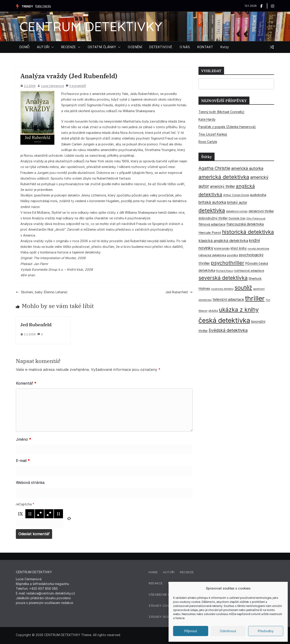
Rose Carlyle (208, 142)
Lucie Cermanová (52, 86)
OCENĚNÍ (135, 47)
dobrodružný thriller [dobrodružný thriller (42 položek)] (213, 218)
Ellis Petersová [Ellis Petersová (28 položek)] (256, 218)
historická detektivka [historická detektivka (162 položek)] (248, 232)
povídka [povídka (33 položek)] (232, 255)
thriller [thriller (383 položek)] (255, 298)
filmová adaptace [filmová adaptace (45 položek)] (212, 224)
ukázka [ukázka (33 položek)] (213, 311)
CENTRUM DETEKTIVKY (91, 26)
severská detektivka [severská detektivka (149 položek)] (223, 278)
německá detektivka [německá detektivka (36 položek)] (212, 255)
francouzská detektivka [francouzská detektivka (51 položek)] (245, 224)
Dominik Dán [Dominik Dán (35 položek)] (237, 218)
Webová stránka (30, 483)
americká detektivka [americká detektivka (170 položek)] (224, 177)
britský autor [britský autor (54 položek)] (237, 202)
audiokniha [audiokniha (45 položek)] (258, 195)
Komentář (26, 383)
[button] (52, 47)
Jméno (23, 439)
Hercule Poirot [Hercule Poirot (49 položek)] (210, 233)
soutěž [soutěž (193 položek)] (243, 288)
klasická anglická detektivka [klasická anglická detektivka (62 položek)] (223, 241)
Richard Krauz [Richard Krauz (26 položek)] (225, 271)
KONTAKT (205, 47)
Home (153, 572)
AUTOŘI (43, 47)
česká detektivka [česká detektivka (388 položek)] (224, 320)
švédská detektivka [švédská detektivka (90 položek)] (228, 330)
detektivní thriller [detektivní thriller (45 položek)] (261, 211)
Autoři (169, 572)
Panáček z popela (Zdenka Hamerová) (227, 127)
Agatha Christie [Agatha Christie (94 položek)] (214, 168)
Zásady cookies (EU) (166, 606)
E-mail (23, 461)
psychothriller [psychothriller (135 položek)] (228, 263)
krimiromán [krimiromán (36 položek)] (222, 248)
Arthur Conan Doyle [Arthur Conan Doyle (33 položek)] (236, 195)
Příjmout (191, 631)
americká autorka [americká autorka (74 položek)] (247, 168)
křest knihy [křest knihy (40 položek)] (239, 248)
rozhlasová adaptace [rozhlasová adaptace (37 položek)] (249, 270)
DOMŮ (25, 47)
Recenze (187, 572)
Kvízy (225, 47)
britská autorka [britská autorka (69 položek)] (212, 202)
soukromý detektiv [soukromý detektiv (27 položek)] (222, 289)
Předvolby (266, 631)
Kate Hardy (43, 6)
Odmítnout (228, 631)
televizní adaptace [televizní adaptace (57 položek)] (228, 300)
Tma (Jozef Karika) (213, 134)
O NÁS (185, 47)
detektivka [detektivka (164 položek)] (212, 210)
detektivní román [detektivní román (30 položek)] (237, 211)
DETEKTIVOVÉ (161, 47)
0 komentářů (76, 86)
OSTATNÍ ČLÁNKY (102, 47)
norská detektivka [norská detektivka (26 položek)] (258, 249)
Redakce (156, 583)
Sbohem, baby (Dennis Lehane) (42, 292)
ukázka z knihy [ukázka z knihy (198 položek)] (239, 310)
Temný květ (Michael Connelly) (221, 112)
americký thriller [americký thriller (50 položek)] (222, 186)
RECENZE (69, 47)
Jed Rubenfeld (179, 292)
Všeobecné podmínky (166, 594)
